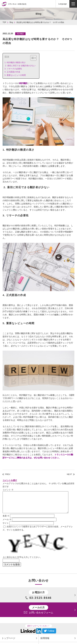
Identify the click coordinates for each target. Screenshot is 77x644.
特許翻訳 (23, 83)
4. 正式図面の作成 (12, 72)
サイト (6, 527)
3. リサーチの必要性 (13, 69)
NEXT (69, 474)
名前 (6, 520)
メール (7, 524)
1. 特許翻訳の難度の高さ (15, 62)
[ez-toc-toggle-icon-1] (32, 58)
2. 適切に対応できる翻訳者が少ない (20, 66)
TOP (4, 22)
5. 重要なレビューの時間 (15, 75)
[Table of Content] (33, 58)
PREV (8, 474)
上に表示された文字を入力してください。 (22, 561)
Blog (11, 22)
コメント (8, 490)
